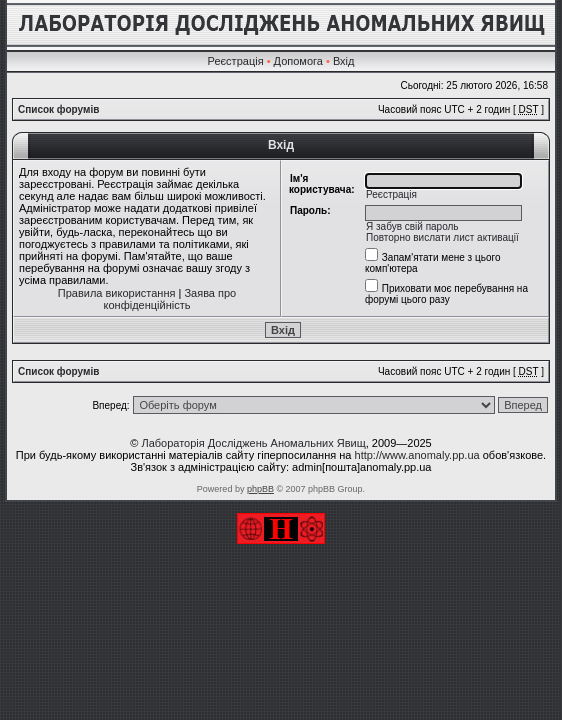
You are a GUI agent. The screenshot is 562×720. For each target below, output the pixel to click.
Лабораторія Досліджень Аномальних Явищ (253, 443)
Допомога (298, 61)
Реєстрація (236, 61)
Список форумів (58, 109)
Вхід (344, 61)
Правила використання (117, 293)
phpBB (260, 489)
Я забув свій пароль (412, 226)
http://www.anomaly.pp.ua (417, 455)
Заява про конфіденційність (170, 299)
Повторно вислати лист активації (442, 237)
